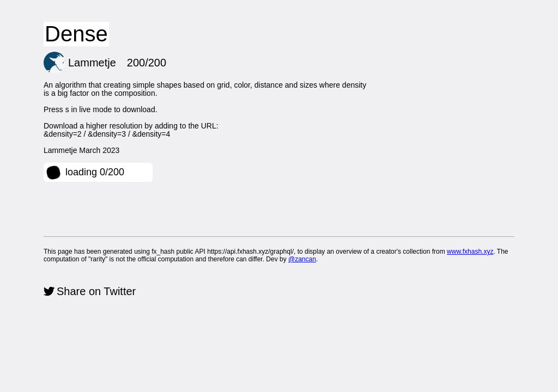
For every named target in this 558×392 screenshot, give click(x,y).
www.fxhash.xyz (470, 252)
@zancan (302, 259)
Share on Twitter (96, 291)
